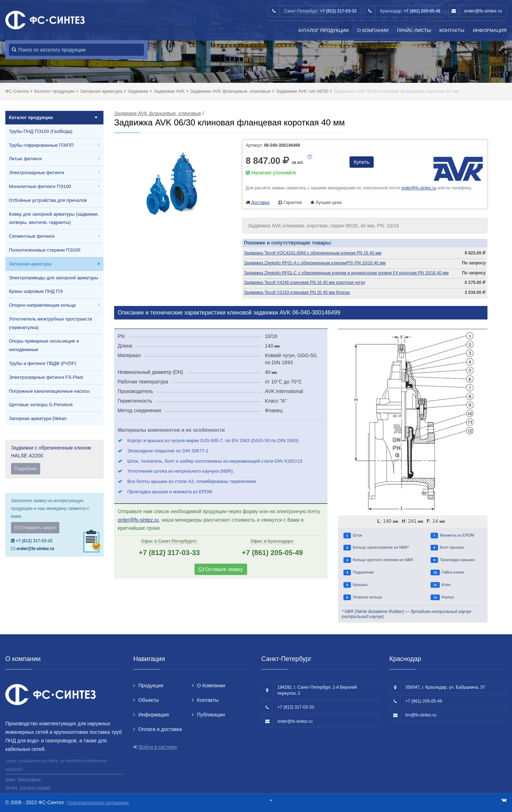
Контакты (452, 30)
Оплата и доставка (160, 729)
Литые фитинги (25, 159)
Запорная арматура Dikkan (38, 418)
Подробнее (26, 469)
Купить (362, 162)
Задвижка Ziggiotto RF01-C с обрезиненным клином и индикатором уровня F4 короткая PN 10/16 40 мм (346, 273)
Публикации (211, 715)
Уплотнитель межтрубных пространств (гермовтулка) (50, 323)
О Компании (373, 30)
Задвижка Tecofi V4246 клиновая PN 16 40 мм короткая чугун (305, 283)
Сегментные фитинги (32, 236)
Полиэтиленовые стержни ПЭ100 (45, 250)
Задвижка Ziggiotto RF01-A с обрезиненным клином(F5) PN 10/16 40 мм (315, 263)
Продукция (151, 685)
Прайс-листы (414, 30)
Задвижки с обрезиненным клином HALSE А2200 (54, 460)
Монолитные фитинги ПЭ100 (40, 186)
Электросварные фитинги (36, 173)
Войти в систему (158, 747)
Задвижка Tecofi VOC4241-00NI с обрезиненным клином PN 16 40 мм (313, 253)
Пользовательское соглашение (98, 803)
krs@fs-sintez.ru (421, 715)
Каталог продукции (324, 30)
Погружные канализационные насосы (49, 391)
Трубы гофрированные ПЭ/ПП (41, 145)
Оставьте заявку (221, 569)
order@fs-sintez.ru (483, 11)
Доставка (260, 203)
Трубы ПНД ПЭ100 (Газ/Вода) (41, 131)
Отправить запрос (35, 528)
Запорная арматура (30, 264)
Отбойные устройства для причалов (48, 200)
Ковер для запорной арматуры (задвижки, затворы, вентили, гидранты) (54, 218)
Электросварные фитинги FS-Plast (46, 377)
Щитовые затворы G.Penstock (41, 405)
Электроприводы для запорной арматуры (54, 278)
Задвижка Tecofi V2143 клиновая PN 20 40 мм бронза (297, 292)
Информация (490, 30)
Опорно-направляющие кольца (42, 305)
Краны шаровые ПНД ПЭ (36, 291)
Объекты (149, 700)
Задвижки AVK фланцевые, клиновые (158, 113)
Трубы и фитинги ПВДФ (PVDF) (42, 363)
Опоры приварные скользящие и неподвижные (44, 345)
